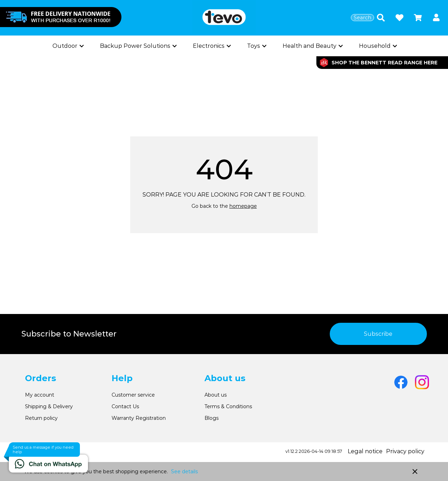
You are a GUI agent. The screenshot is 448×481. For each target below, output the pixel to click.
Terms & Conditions (228, 406)
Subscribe (378, 334)
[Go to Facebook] (401, 382)
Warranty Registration (139, 418)
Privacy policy (405, 451)
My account (40, 395)
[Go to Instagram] (422, 382)
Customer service (133, 395)
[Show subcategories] (67, 46)
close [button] (415, 472)
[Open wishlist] (399, 18)
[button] (436, 18)
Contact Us (125, 406)
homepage (243, 206)
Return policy (41, 418)
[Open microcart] (418, 18)
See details (184, 472)
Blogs (212, 418)
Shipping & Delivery (49, 406)
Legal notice (365, 451)
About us (216, 395)
